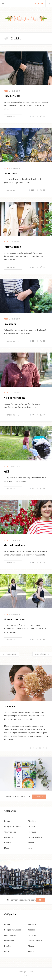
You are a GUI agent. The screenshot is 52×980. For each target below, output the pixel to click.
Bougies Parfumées (13, 826)
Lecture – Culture (35, 837)
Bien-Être (32, 821)
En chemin (10, 324)
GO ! (40, 900)
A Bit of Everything (14, 398)
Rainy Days (10, 173)
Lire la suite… (13, 117)
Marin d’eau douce (14, 545)
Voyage (31, 848)
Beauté (7, 821)
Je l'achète (39, 797)
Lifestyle (8, 843)
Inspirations (9, 837)
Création (32, 826)
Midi (6, 472)
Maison (31, 843)
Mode (6, 91)
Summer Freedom (14, 619)
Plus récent (42, 654)
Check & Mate (12, 96)
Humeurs (32, 832)
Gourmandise (10, 832)
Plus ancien (10, 654)
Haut (26, 976)
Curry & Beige (12, 247)
